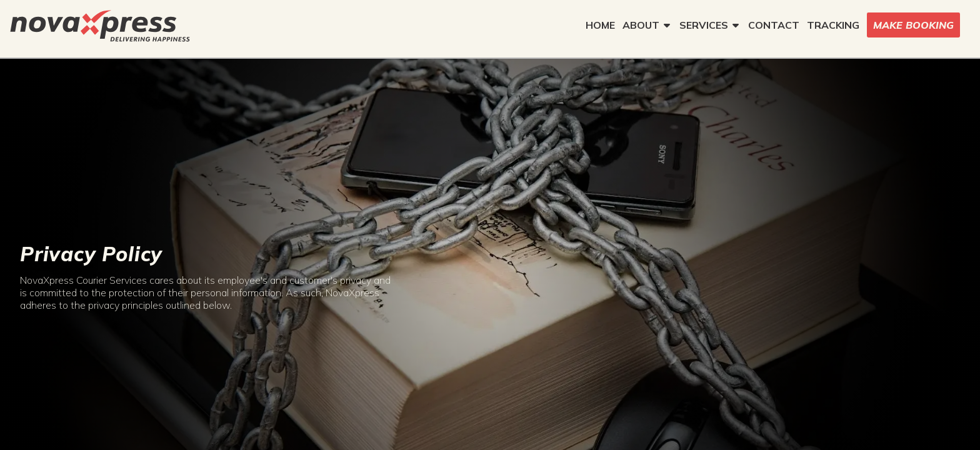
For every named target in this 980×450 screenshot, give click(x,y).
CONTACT (774, 25)
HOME (600, 25)
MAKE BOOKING (913, 25)
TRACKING (833, 25)
